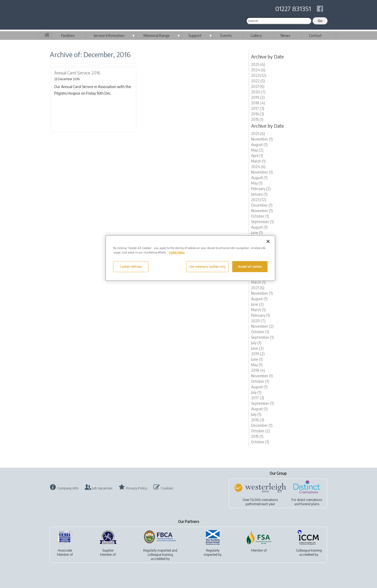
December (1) (262, 205)
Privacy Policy (137, 488)
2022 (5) (258, 81)
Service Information (109, 36)
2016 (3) (258, 114)
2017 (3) (258, 108)
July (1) (256, 343)
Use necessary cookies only (207, 266)
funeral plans (310, 504)
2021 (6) (258, 86)
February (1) (260, 315)
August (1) (259, 145)
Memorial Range (157, 36)
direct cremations (310, 500)
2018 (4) (258, 103)
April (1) (257, 156)
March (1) (258, 161)
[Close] (268, 241)
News (285, 36)
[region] (190, 258)
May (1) (257, 183)
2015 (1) (257, 119)
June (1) (257, 233)
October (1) (260, 216)
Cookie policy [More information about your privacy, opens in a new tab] (177, 252)
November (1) (262, 139)
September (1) (262, 222)
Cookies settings (131, 266)
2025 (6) (258, 64)
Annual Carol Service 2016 (77, 73)
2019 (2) (258, 97)
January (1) (259, 194)
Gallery (256, 36)
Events (226, 36)
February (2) (261, 189)
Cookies (167, 488)
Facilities (68, 36)
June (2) (257, 304)
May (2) (257, 150)
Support (195, 36)
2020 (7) (258, 92)
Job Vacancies (102, 488)
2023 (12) (259, 75)
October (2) (260, 431)
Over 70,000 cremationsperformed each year (260, 502)
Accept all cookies (250, 266)
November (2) (262, 326)
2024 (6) (258, 70)
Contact (315, 36)
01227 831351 (293, 8)
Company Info (68, 488)
